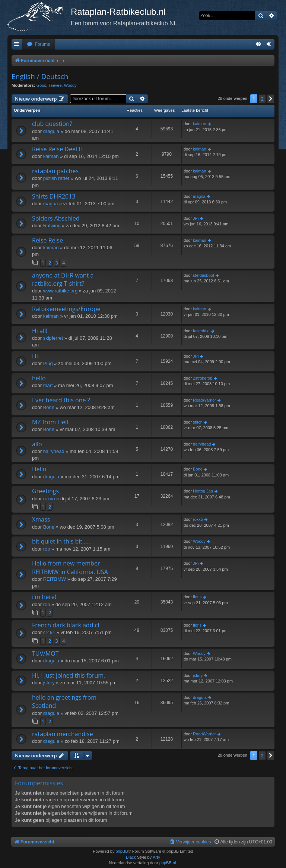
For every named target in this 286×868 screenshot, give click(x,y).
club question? (52, 124)
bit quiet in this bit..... (61, 541)
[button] (271, 99)
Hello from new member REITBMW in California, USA (70, 567)
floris (197, 597)
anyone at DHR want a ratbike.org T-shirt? (63, 279)
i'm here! (44, 597)
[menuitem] (38, 45)
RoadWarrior (204, 400)
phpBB (122, 851)
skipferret (53, 338)
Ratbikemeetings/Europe (66, 309)
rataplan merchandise (63, 734)
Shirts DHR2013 (54, 196)
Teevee (55, 85)
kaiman (199, 124)
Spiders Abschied (56, 218)
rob (47, 549)
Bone (49, 407)
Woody (70, 85)
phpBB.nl (168, 863)
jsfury (49, 683)
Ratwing (52, 226)
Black (131, 857)
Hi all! (40, 331)
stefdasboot (204, 275)
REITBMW (55, 579)
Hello (39, 469)
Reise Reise (47, 240)
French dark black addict (66, 625)
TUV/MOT (45, 653)
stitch (198, 422)
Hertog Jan (203, 491)
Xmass (41, 519)
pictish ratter (56, 178)
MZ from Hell (50, 422)
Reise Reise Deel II (57, 149)
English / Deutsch (40, 76)
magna (51, 204)
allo (37, 444)
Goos (41, 85)
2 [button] (262, 99)
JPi (196, 218)
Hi (35, 356)
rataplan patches (55, 171)
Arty (156, 857)
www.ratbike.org (60, 291)
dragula (51, 131)
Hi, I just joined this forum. (69, 675)
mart (48, 385)
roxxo (49, 499)
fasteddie (201, 331)
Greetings (45, 491)
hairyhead (54, 451)
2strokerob (203, 378)
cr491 (49, 632)
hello (39, 378)
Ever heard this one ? (61, 400)
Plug (48, 363)
